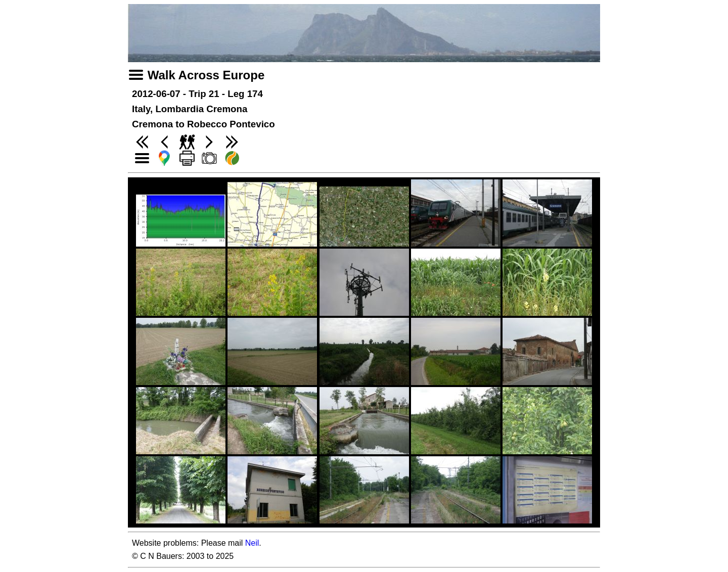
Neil (252, 543)
